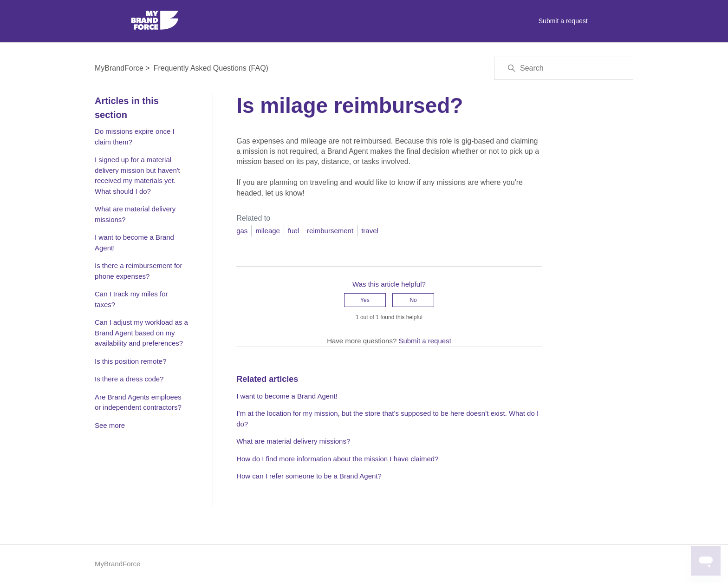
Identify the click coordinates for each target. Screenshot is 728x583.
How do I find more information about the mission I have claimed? (337, 459)
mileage (268, 231)
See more (110, 425)
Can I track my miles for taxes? (131, 299)
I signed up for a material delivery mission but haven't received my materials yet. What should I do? (137, 175)
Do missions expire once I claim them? (135, 137)
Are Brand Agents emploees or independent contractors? (138, 402)
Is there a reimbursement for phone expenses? (138, 271)
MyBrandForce (119, 68)
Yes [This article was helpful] (365, 300)
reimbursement (330, 231)
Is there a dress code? (129, 379)
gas (242, 231)
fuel (293, 231)
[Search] (564, 68)
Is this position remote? (130, 361)
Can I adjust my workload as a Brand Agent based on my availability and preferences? (141, 333)
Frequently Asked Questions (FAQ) (211, 68)
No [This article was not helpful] (413, 300)
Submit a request (563, 21)
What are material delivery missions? (135, 214)
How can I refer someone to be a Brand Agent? (309, 476)
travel (370, 231)
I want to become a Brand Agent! (134, 242)
